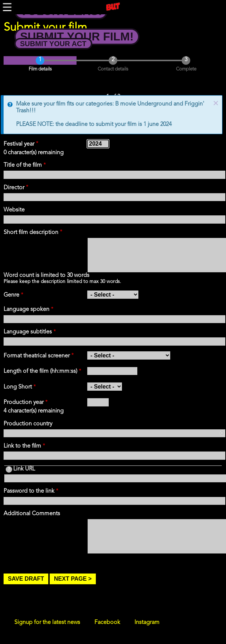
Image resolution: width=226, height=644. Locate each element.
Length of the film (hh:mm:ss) (40, 371)
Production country (28, 424)
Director (14, 188)
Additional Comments (32, 514)
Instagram (147, 623)
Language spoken (26, 309)
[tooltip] (9, 469)
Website (14, 210)
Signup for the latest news (47, 623)
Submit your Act (53, 44)
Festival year (19, 144)
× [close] (216, 104)
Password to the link (29, 491)
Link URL (21, 469)
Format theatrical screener (37, 356)
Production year (24, 402)
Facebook (107, 623)
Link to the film (22, 446)
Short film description (31, 233)
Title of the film (23, 165)
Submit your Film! (77, 36)
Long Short (18, 387)
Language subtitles (28, 332)
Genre (11, 295)
